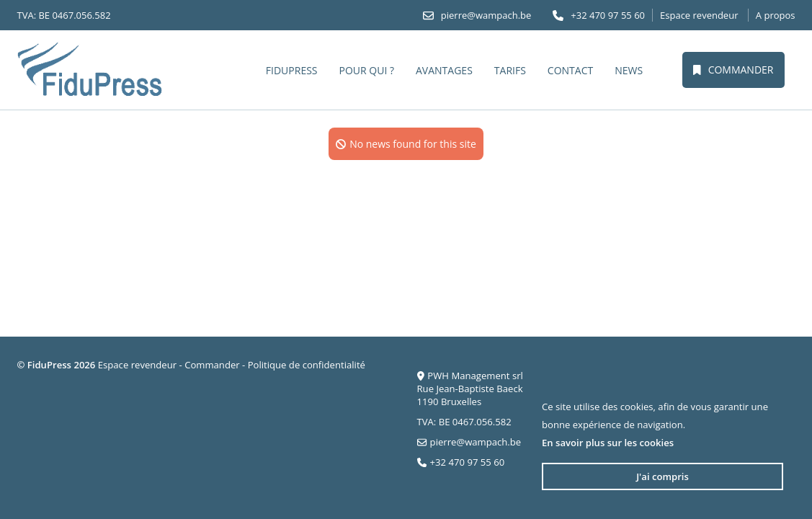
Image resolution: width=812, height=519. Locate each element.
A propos (776, 15)
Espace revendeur (699, 15)
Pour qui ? (367, 70)
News (629, 70)
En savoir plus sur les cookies (608, 443)
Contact (570, 70)
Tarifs (510, 70)
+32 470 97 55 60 (608, 15)
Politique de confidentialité (307, 365)
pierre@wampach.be (486, 15)
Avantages (444, 70)
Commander (733, 70)
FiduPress (292, 70)
